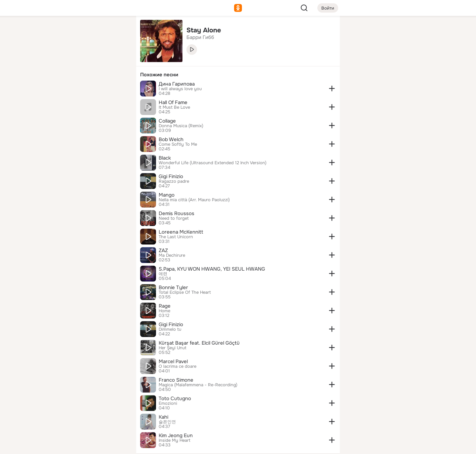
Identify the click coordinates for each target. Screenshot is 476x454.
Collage (167, 121)
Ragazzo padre (174, 181)
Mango (167, 195)
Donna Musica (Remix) (181, 126)
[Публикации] (58, 61)
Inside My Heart (175, 440)
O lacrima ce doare (178, 366)
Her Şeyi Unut (173, 348)
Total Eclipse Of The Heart (185, 292)
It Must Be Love (174, 107)
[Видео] (116, 61)
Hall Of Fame (173, 102)
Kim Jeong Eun (176, 435)
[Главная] (58, 32)
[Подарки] (58, 90)
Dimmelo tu (170, 329)
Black (165, 158)
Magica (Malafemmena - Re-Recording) (198, 385)
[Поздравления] (87, 90)
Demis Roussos (177, 213)
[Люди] (87, 61)
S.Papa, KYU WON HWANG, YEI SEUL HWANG (212, 269)
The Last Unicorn (176, 237)
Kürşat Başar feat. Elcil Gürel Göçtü (199, 343)
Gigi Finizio (171, 176)
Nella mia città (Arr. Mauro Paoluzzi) (194, 200)
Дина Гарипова (177, 84)
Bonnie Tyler (173, 287)
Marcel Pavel (173, 361)
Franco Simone (176, 380)
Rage (165, 306)
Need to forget (174, 218)
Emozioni (168, 403)
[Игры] (116, 90)
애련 (163, 274)
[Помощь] (58, 119)
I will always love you (180, 89)
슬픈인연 (167, 422)
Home (164, 311)
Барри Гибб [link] (200, 37)
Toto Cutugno (175, 398)
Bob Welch (171, 139)
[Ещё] (87, 403)
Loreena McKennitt (181, 232)
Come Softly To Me (178, 144)
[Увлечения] (87, 32)
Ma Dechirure (172, 255)
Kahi (163, 417)
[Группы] (116, 32)
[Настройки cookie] (87, 445)
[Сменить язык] (87, 417)
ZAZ (163, 250)
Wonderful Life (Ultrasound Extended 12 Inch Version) (213, 163)
